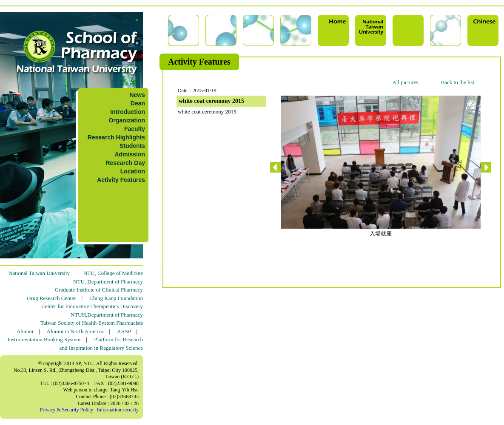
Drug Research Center (51, 298)
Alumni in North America (75, 331)
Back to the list (458, 82)
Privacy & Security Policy (67, 410)
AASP (124, 331)
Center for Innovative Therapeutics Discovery (92, 306)
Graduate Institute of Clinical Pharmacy (99, 290)
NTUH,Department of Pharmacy (107, 315)
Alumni (25, 331)
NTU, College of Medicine (113, 273)
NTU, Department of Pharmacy (108, 282)
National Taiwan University (39, 273)
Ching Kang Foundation (116, 298)
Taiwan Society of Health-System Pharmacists (92, 323)
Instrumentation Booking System (44, 339)
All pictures (405, 82)
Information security (118, 410)
